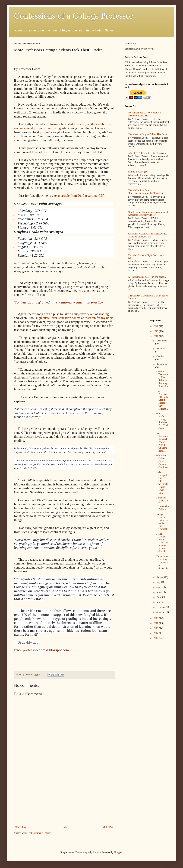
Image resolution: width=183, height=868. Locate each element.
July (159, 582)
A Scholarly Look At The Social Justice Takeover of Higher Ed (148, 235)
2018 (156, 336)
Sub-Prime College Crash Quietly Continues (162, 461)
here (133, 62)
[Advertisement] (64, 798)
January (161, 612)
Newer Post (21, 827)
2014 (156, 633)
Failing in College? (138, 172)
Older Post (108, 827)
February (161, 607)
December (162, 341)
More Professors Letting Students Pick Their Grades (162, 421)
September (162, 364)
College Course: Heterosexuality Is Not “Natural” (162, 522)
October (160, 356)
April (159, 597)
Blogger (118, 852)
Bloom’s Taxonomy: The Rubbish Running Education (162, 379)
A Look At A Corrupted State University (148, 153)
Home (65, 827)
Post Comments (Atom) (39, 833)
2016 (156, 623)
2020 (156, 326)
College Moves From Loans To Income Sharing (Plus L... (162, 543)
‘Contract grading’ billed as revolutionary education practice (58, 302)
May (159, 592)
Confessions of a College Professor (73, 16)
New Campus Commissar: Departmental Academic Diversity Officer (148, 214)
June (159, 587)
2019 (156, 331)
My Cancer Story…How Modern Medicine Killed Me (144, 114)
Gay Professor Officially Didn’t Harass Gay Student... (162, 400)
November (162, 349)
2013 (156, 638)
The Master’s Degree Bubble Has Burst (148, 134)
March (160, 602)
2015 (156, 628)
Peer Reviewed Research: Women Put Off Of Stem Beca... (162, 442)
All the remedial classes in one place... (147, 277)
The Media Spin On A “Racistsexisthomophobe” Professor (146, 192)
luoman (97, 852)
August (160, 577)
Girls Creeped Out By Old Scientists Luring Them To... (162, 483)
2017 (156, 618)
